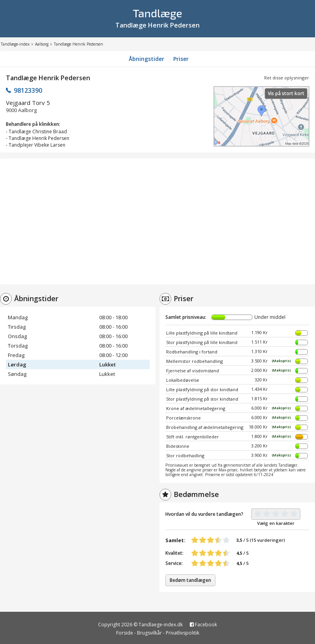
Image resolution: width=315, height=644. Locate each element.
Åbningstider (146, 59)
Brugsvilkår (149, 633)
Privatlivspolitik (183, 633)
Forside (125, 633)
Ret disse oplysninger (287, 78)
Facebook (203, 625)
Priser (181, 59)
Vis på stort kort (286, 93)
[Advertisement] (157, 221)
